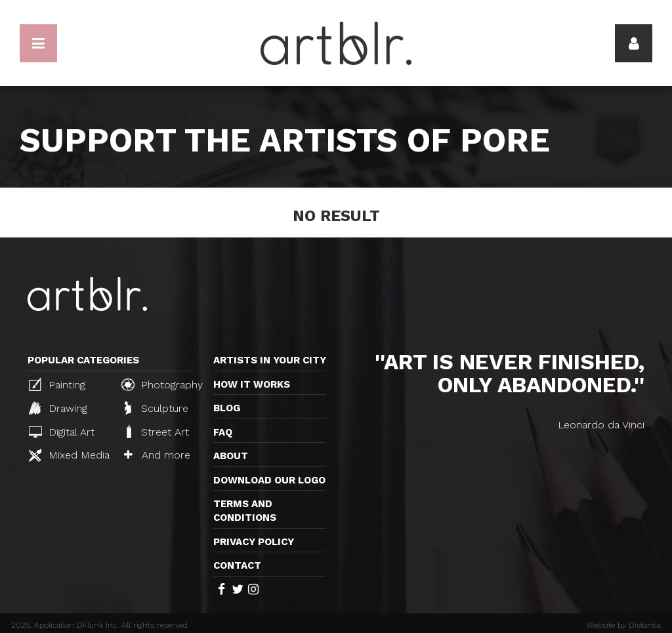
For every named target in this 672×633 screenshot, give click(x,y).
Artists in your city (270, 360)
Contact (237, 565)
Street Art (157, 432)
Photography (162, 384)
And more (157, 455)
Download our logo (269, 480)
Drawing (58, 408)
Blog (227, 408)
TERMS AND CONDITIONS (245, 511)
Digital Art (62, 432)
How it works (252, 384)
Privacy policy (254, 542)
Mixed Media (69, 455)
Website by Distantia (624, 625)
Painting (57, 384)
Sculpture (157, 408)
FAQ (223, 432)
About (231, 456)
